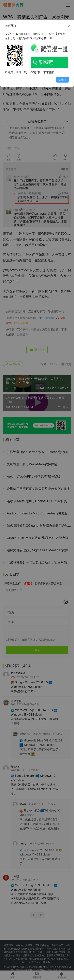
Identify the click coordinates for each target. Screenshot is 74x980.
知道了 (63, 80)
